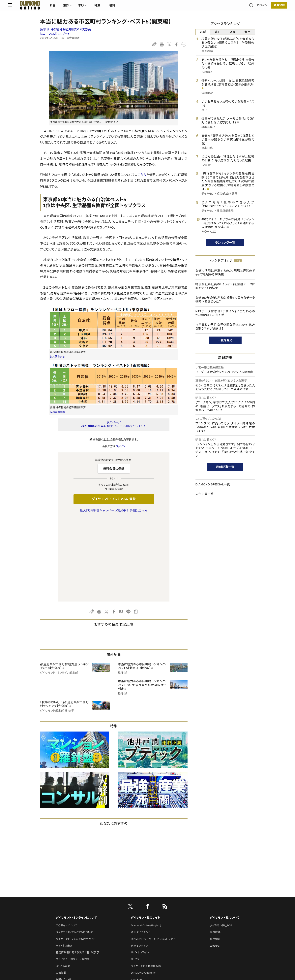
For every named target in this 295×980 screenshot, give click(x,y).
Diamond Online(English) (146, 842)
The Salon (137, 896)
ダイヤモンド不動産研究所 (146, 882)
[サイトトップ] (58, 7)
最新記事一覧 (225, 467)
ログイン (230, 7)
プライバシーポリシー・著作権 (73, 876)
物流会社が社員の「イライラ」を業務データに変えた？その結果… (225, 286)
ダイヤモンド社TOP (221, 842)
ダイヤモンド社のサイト (145, 834)
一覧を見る (225, 340)
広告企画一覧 (205, 494)
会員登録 (247, 7)
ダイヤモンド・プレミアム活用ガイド (76, 855)
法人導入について (66, 903)
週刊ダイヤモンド (141, 849)
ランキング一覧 (225, 243)
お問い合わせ (64, 896)
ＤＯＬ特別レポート (59, 34)
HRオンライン (139, 903)
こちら (142, 175)
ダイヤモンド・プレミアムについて (74, 849)
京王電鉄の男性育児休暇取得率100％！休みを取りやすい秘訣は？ (225, 327)
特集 (130, 7)
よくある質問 (63, 882)
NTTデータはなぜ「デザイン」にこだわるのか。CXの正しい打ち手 (225, 313)
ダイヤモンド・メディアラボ (146, 923)
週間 (233, 32)
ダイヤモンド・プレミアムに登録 (114, 499)
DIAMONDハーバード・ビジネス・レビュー (155, 855)
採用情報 (215, 855)
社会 (43, 34)
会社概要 (215, 849)
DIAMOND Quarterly (143, 889)
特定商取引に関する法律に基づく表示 (77, 869)
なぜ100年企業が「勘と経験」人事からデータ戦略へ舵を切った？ (225, 300)
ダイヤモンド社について (225, 834)
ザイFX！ (136, 876)
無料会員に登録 (114, 469)
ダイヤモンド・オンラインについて (76, 834)
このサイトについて (67, 842)
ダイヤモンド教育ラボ (143, 916)
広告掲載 (61, 889)
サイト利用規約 (65, 862)
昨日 (218, 32)
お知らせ (215, 862)
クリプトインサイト (141, 910)
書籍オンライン (139, 862)
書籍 (145, 7)
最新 (203, 32)
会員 (247, 32)
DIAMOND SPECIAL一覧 (213, 484)
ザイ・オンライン (140, 869)
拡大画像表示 (58, 357)
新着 (85, 7)
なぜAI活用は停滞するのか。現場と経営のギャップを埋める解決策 (225, 273)
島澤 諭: (66, 29)
